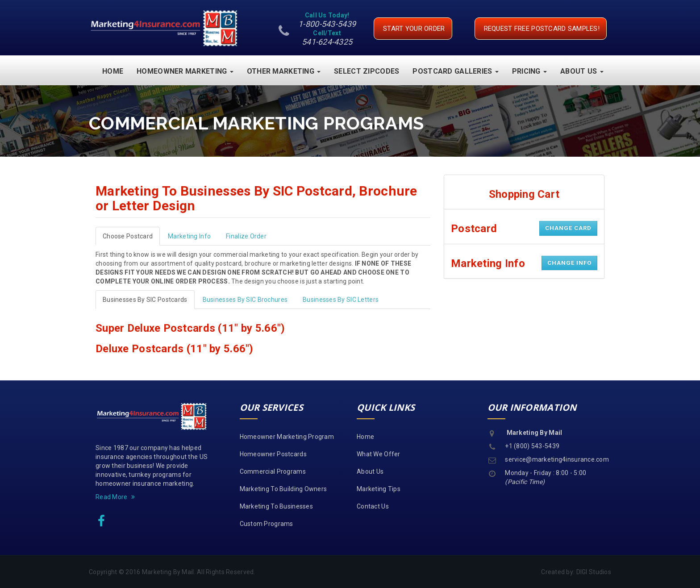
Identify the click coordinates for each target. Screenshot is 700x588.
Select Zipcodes (367, 71)
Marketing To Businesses (276, 506)
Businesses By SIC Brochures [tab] (245, 299)
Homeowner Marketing (185, 71)
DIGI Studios (594, 571)
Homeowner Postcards (273, 454)
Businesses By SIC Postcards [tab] (145, 299)
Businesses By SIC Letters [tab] (341, 299)
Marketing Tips (379, 488)
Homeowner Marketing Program (287, 436)
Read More (115, 496)
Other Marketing (284, 71)
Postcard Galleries (455, 71)
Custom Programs (267, 523)
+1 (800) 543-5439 (532, 446)
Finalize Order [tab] (246, 236)
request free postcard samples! (542, 29)
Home (113, 71)
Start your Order (414, 29)
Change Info (569, 262)
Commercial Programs (273, 471)
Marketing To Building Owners (283, 488)
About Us (582, 71)
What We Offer (379, 454)
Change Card (568, 227)
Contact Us (373, 506)
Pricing (529, 71)
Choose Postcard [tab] (128, 236)
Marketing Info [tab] (189, 236)
